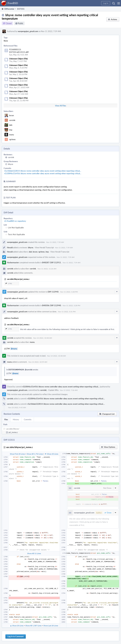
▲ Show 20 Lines (17, 626)
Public (21, 23)
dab (11, 125)
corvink (12, 120)
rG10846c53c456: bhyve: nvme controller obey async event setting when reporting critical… (43, 173)
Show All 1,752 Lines (35, 454)
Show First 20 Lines (17, 454)
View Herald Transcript (44, 248)
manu (12, 135)
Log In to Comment (16, 636)
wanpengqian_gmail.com (28, 31)
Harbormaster (13, 262)
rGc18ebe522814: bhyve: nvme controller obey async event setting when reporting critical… (43, 171)
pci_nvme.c (13, 432)
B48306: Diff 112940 (52, 305)
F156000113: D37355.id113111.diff (19, 51)
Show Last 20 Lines (51, 626)
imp (11, 130)
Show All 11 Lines (34, 553)
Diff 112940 (53, 292)
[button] (119, 3)
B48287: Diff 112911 (52, 262)
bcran (12, 115)
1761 (9, 284)
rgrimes (12, 139)
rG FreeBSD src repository (15, 221)
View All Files (61, 106)
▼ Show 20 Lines (52, 454)
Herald (10, 248)
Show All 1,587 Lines (33, 626)
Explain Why (54, 390)
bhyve (11, 164)
